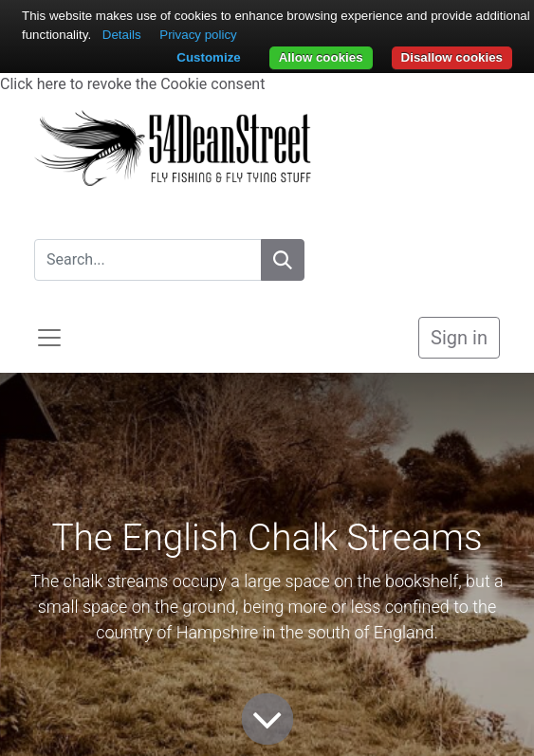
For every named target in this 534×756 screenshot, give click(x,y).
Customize (208, 57)
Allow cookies (321, 57)
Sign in (459, 338)
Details (122, 35)
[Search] (283, 260)
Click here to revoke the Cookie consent (132, 84)
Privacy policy (198, 35)
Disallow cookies (452, 57)
